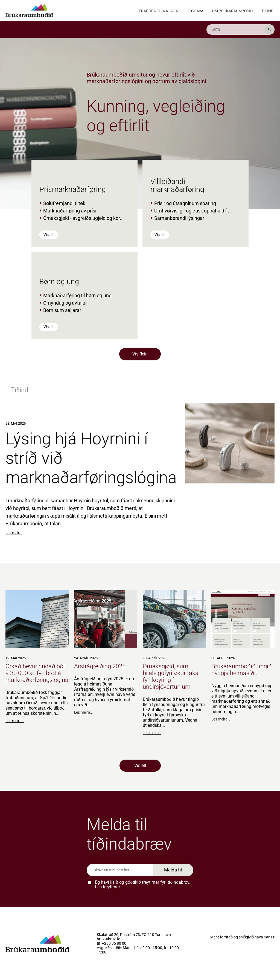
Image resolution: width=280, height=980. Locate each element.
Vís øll (140, 765)
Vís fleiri (140, 354)
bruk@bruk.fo (109, 939)
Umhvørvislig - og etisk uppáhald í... (192, 211)
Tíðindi (268, 11)
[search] (240, 30)
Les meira (14, 533)
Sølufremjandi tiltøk (64, 203)
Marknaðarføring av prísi (70, 211)
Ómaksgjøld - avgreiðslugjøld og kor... (84, 218)
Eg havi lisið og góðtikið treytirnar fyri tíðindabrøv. (143, 885)
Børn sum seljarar (62, 310)
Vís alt (49, 235)
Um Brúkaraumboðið (232, 11)
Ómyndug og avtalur (65, 303)
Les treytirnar (107, 887)
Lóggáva (195, 11)
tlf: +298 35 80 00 (112, 944)
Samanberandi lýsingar (179, 218)
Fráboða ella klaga (158, 11)
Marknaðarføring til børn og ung (77, 295)
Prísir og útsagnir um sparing (185, 203)
